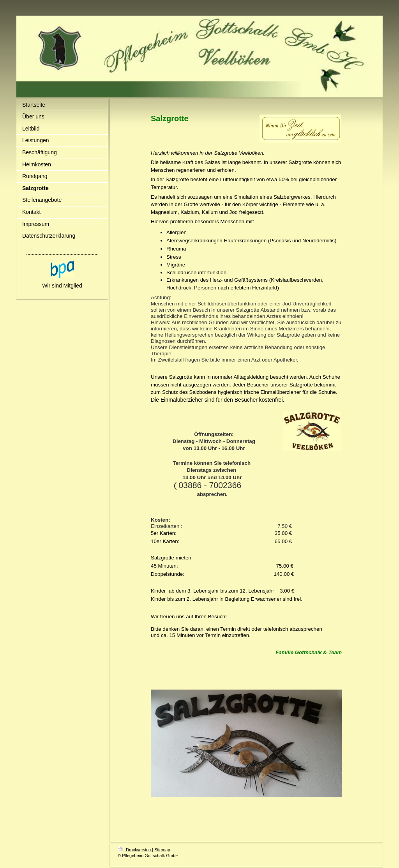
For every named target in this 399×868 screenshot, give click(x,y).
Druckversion (135, 850)
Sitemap (162, 850)
